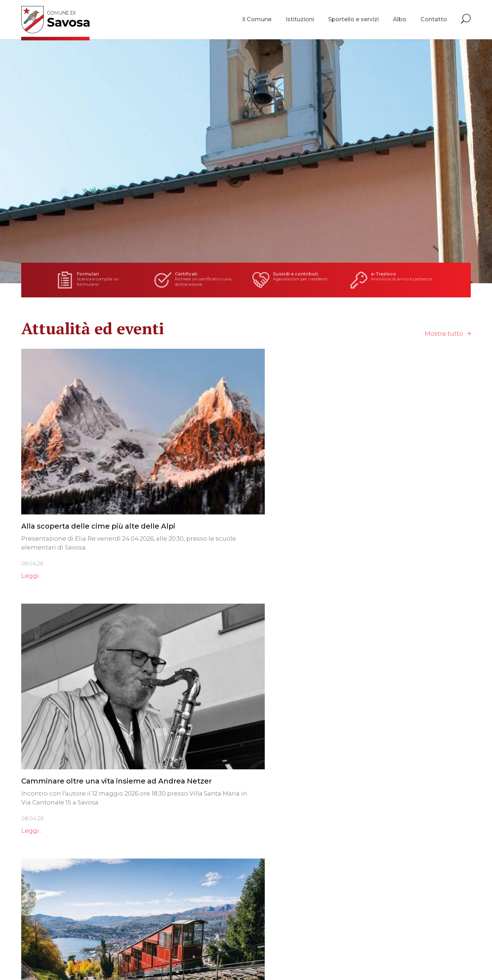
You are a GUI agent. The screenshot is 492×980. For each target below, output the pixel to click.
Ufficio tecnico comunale (273, 892)
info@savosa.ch (45, 899)
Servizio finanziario (263, 883)
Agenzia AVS (253, 910)
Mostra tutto (444, 334)
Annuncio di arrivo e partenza (376, 280)
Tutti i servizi (253, 928)
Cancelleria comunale (268, 866)
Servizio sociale (258, 901)
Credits (218, 956)
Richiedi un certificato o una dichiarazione (201, 280)
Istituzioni (300, 21)
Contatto (434, 21)
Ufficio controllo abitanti (272, 874)
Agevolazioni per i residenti (288, 280)
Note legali (168, 956)
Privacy (142, 956)
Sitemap (196, 956)
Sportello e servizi (353, 21)
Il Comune (257, 21)
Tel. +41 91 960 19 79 (49, 890)
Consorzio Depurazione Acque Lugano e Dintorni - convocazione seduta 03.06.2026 (400, 665)
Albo (400, 21)
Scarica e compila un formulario (110, 280)
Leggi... (32, 524)
